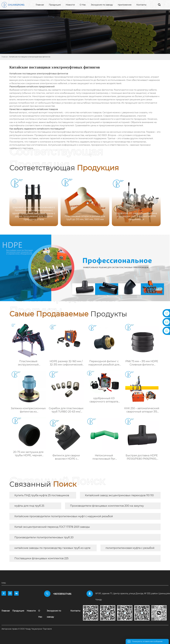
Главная (5, 57)
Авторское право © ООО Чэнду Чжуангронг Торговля (27, 629)
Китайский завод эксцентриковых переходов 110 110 (119, 495)
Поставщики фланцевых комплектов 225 (41, 558)
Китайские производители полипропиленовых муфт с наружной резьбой (64, 516)
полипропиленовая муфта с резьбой (130, 548)
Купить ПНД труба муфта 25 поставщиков (42, 495)
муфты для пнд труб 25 (29, 506)
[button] (156, 201)
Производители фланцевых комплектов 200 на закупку (107, 506)
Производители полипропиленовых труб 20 (44, 537)
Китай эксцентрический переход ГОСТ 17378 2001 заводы (52, 527)
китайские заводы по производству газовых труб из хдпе (52, 548)
